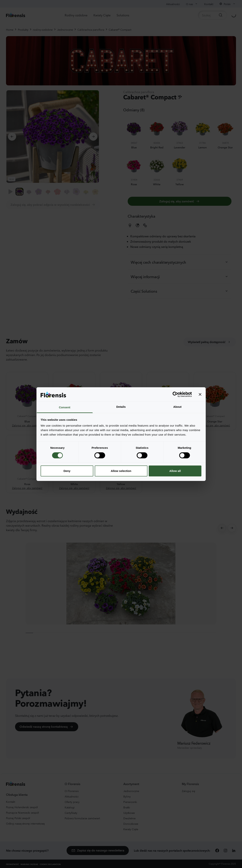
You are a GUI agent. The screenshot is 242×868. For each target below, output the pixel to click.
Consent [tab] (65, 407)
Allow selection (121, 471)
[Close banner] (200, 394)
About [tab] (178, 407)
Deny (67, 471)
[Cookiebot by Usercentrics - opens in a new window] (175, 394)
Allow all (175, 471)
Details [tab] (121, 407)
